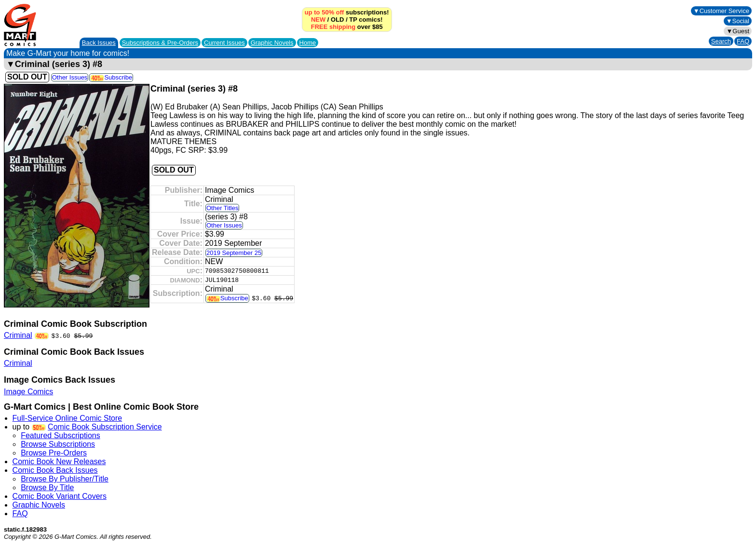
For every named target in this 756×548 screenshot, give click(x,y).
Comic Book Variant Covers (60, 496)
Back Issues (99, 43)
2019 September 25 (234, 253)
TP (353, 20)
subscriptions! (347, 12)
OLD (337, 20)
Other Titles (222, 208)
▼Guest (738, 31)
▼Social (738, 21)
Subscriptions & (160, 43)
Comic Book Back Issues (55, 470)
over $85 (347, 27)
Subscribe (111, 77)
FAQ (743, 41)
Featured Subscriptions (61, 435)
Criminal (18, 335)
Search (721, 41)
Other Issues (70, 77)
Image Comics (28, 392)
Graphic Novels (272, 43)
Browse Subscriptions (58, 444)
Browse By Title (47, 488)
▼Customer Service (721, 11)
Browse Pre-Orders (54, 453)
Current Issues (224, 43)
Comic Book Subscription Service (105, 427)
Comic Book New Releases (59, 461)
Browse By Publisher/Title (65, 479)
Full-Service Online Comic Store (67, 418)
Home (308, 43)
